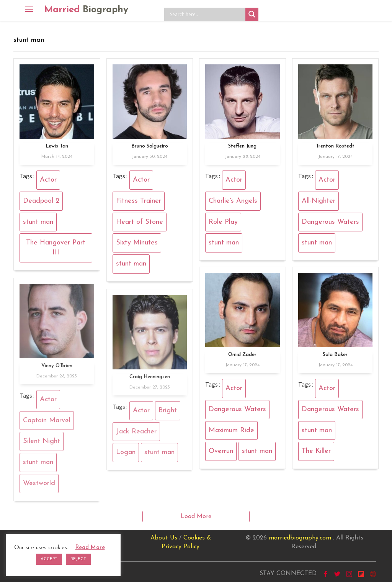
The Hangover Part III (56, 248)
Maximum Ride (231, 430)
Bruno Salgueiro (150, 146)
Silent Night (42, 444)
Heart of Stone (140, 222)
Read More (90, 548)
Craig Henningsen (150, 380)
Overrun (221, 451)
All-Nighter (318, 201)
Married (86, 10)
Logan (126, 455)
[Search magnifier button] (252, 14)
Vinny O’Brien (57, 368)
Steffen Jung (242, 146)
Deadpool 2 (41, 201)
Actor (48, 180)
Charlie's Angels (233, 201)
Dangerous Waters (330, 222)
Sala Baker (335, 355)
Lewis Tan (57, 146)
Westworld (39, 486)
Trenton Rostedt (335, 146)
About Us (164, 538)
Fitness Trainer (139, 201)
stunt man (38, 222)
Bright (168, 413)
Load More (196, 516)
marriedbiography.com (300, 538)
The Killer (316, 451)
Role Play (223, 222)
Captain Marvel (47, 423)
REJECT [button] (78, 559)
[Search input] (207, 14)
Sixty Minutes (137, 243)
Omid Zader (242, 355)
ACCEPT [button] (49, 559)
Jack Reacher (136, 434)
